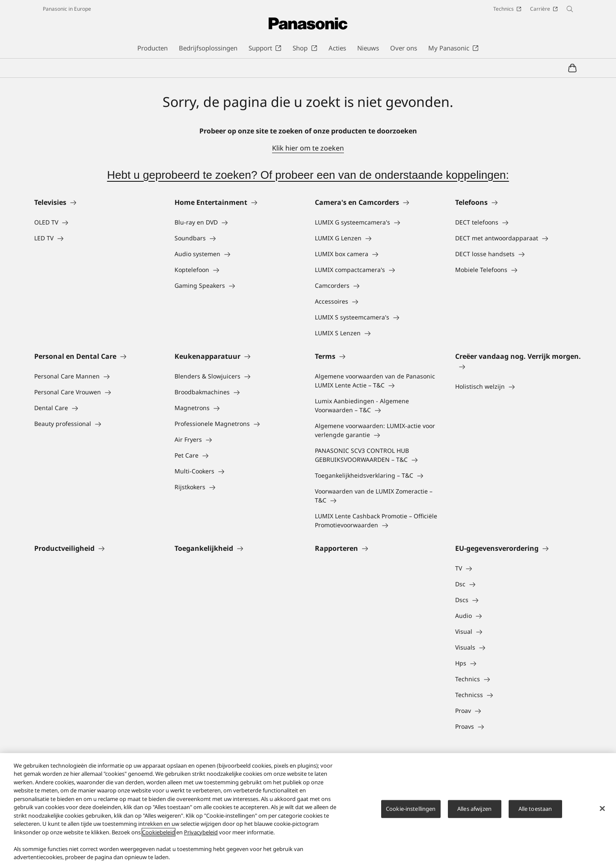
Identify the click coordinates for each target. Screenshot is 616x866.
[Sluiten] (602, 808)
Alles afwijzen (474, 809)
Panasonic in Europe (67, 9)
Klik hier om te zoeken (308, 148)
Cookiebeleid (158, 832)
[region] (308, 810)
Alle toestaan (535, 809)
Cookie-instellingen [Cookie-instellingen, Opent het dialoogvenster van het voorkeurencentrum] (411, 809)
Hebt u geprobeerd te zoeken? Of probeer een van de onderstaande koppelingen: (308, 175)
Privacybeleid (201, 832)
